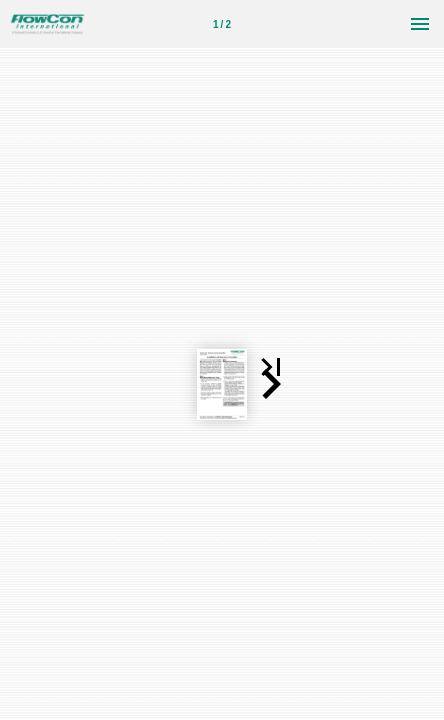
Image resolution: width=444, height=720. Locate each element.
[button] (333, 279)
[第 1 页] (222, 24)
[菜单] (420, 24)
